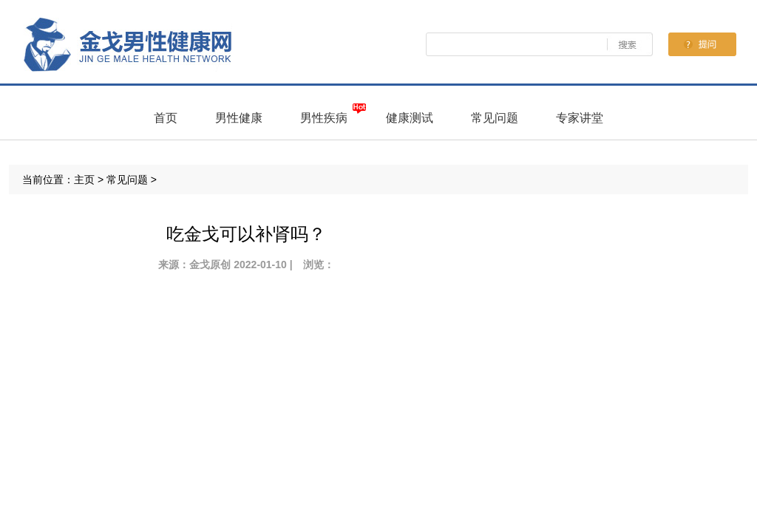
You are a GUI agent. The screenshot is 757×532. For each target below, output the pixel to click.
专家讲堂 (580, 118)
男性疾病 (324, 118)
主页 (84, 180)
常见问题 (495, 118)
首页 (166, 118)
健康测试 (410, 118)
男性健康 (239, 118)
